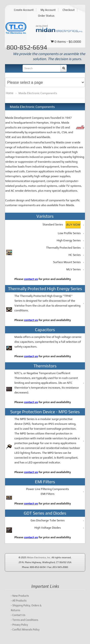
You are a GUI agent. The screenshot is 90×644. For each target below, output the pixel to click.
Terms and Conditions (24, 620)
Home (10, 93)
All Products (19, 601)
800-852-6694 (27, 47)
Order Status (46, 16)
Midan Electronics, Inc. (39, 557)
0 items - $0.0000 (66, 42)
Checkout (69, 10)
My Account (48, 10)
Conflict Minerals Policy (25, 630)
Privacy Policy (19, 625)
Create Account (24, 10)
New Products (20, 596)
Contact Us (18, 615)
